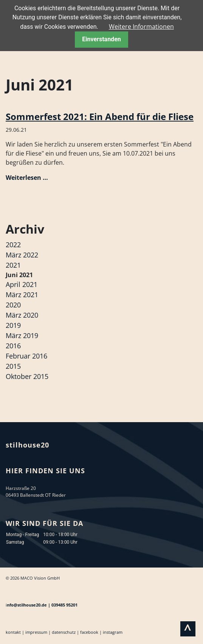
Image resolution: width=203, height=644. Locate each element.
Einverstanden (101, 39)
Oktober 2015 (27, 376)
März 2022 (22, 255)
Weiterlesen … (27, 178)
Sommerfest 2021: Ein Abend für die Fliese (100, 116)
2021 (13, 265)
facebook (89, 632)
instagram (113, 632)
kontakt (13, 632)
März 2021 (22, 295)
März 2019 (22, 335)
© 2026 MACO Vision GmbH (33, 578)
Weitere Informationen (141, 27)
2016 (13, 346)
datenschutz (64, 632)
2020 (13, 305)
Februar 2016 (26, 356)
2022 (13, 245)
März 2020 (22, 315)
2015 (13, 366)
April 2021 (22, 284)
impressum (36, 632)
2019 (13, 325)
